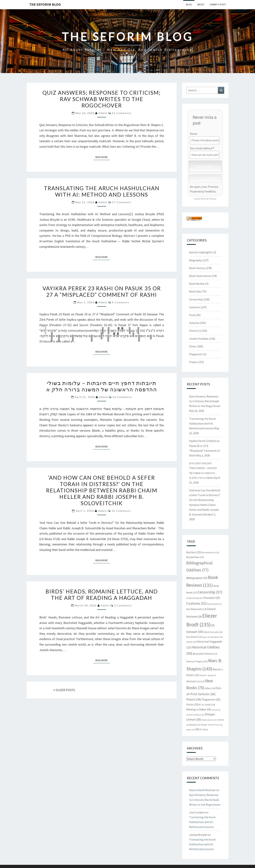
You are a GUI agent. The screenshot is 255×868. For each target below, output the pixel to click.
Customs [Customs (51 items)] (196, 603)
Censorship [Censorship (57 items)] (210, 592)
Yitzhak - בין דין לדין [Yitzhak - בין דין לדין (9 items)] (210, 725)
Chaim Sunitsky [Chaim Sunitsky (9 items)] (194, 598)
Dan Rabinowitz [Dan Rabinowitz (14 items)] (196, 609)
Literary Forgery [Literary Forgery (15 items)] (197, 661)
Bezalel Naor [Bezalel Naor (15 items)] (195, 557)
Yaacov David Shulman (202, 790)
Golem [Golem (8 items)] (206, 637)
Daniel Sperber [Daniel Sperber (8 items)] (214, 604)
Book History (197, 268)
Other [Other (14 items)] (210, 688)
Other (193, 346)
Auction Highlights (201, 252)
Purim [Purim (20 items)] (192, 704)
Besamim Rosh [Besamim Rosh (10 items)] (210, 552)
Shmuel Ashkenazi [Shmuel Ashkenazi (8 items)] (195, 715)
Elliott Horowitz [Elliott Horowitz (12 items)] (213, 632)
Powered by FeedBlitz (203, 191)
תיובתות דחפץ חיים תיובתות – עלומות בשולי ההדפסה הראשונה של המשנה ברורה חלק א (102, 386)
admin (103, 113)
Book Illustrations (200, 276)
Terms (203, 199)
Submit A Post (218, 4)
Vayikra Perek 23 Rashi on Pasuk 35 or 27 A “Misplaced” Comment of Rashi (102, 291)
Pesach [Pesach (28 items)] (194, 699)
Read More (103, 157)
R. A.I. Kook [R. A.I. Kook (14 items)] (207, 705)
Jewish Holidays (199, 339)
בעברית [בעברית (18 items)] (202, 729)
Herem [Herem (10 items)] (191, 642)
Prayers (194, 362)
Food (192, 315)
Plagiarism (196, 354)
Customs (195, 307)
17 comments (122, 202)
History (194, 331)
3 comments (123, 605)
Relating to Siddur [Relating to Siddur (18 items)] (199, 709)
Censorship (196, 299)
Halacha (194, 323)
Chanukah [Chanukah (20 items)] (211, 598)
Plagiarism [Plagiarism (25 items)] (211, 700)
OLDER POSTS (64, 690)
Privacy (212, 199)
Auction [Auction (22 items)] (194, 552)
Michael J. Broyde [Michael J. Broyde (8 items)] (208, 675)
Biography (195, 260)
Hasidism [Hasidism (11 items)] (217, 637)
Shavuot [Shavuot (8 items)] (216, 710)
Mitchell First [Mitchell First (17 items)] (195, 681)
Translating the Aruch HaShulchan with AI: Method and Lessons (102, 191)
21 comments (122, 113)
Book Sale (195, 291)
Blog (189, 4)
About (201, 4)
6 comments (121, 302)
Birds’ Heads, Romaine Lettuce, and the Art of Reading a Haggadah (102, 595)
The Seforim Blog (45, 4)
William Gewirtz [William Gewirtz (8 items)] (209, 720)
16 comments (122, 397)
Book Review (197, 284)
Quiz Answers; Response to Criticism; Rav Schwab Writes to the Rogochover (102, 99)
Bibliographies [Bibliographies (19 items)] (197, 578)
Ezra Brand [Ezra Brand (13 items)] (194, 637)
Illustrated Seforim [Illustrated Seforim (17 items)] (205, 654)
